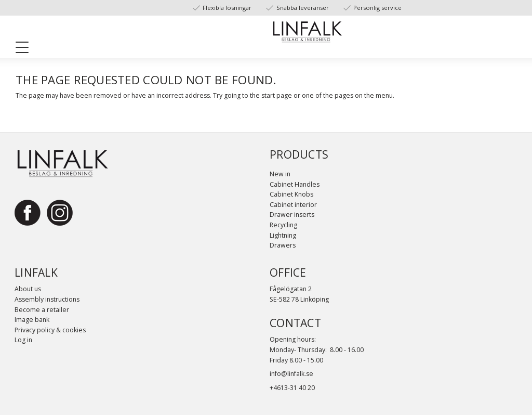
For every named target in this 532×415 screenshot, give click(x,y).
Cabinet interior (293, 205)
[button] (26, 49)
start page (277, 95)
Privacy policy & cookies (50, 330)
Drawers (283, 245)
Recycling (283, 225)
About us (28, 289)
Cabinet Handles (295, 184)
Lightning (283, 235)
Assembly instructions (47, 299)
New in (280, 174)
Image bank (32, 320)
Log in (23, 340)
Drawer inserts (292, 215)
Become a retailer (42, 310)
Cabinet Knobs (291, 194)
